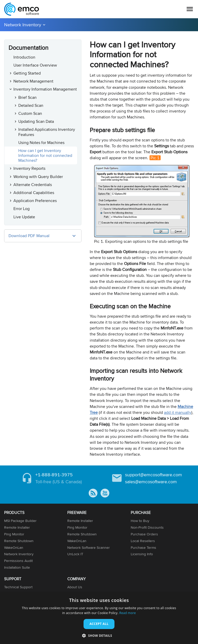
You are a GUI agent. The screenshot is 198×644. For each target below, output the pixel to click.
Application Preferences (35, 201)
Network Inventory (23, 25)
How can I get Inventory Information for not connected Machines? (45, 155)
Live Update (24, 217)
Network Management (33, 81)
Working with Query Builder (38, 177)
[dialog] (99, 618)
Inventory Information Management (45, 89)
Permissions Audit (18, 561)
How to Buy (140, 521)
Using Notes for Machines (41, 143)
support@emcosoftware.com (154, 475)
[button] (99, 635)
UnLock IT (75, 554)
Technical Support (18, 587)
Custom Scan (30, 113)
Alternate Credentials (33, 185)
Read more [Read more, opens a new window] (128, 613)
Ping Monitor (14, 534)
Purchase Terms (143, 548)
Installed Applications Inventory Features (47, 132)
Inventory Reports (29, 168)
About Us (75, 587)
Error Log (22, 209)
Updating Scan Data (36, 121)
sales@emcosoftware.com (151, 482)
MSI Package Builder (20, 521)
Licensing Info (142, 554)
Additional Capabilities (34, 193)
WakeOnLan (14, 548)
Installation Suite (17, 567)
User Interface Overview (35, 65)
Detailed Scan (31, 105)
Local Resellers (143, 541)
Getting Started (27, 73)
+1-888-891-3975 (54, 475)
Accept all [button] (99, 624)
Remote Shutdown (19, 541)
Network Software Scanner (89, 548)
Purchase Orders (144, 534)
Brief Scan (27, 97)
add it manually (178, 412)
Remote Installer (17, 527)
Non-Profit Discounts (147, 527)
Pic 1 (155, 158)
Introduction (24, 57)
